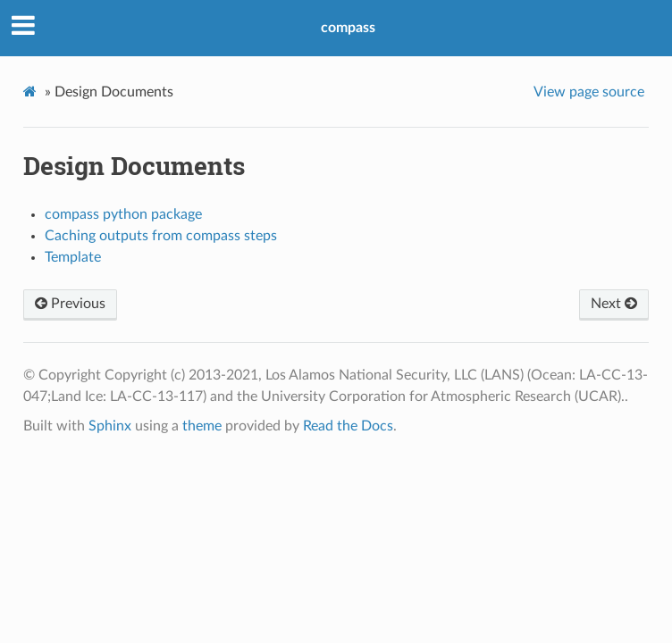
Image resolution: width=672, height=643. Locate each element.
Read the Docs (348, 426)
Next (614, 304)
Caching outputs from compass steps (161, 236)
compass (348, 28)
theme (202, 426)
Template (73, 257)
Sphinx (110, 426)
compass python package (123, 214)
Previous (70, 304)
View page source (589, 92)
